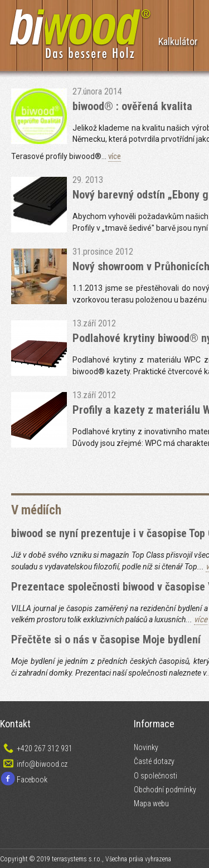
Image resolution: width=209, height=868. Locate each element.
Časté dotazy (154, 761)
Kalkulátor (178, 41)
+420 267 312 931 (45, 748)
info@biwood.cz (42, 764)
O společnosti (155, 776)
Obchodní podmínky (165, 790)
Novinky (146, 747)
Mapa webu (151, 803)
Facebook (32, 780)
